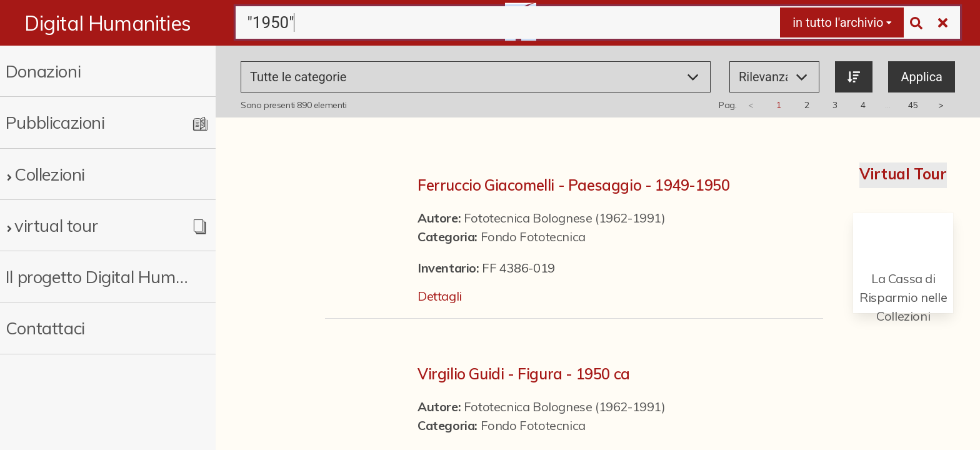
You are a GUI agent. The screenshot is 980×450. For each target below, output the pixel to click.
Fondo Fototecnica (533, 237)
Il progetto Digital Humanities (97, 277)
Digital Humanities (108, 23)
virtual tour (56, 225)
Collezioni (50, 174)
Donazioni (43, 71)
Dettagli (440, 296)
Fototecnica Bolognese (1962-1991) (565, 218)
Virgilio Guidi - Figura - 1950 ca (524, 374)
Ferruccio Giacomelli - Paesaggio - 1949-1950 (573, 185)
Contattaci (45, 328)
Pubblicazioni (55, 122)
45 (913, 105)
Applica (922, 77)
